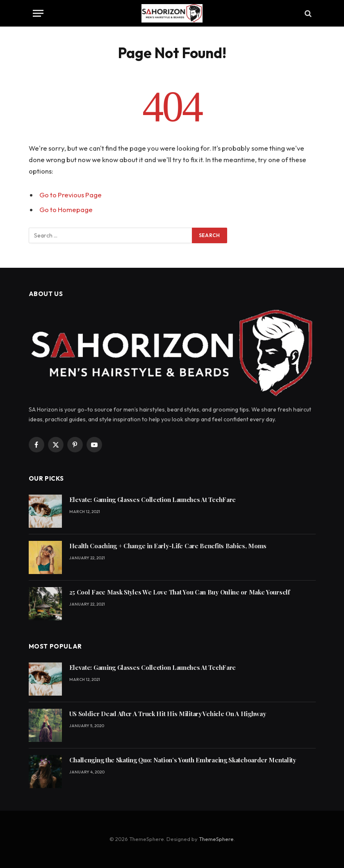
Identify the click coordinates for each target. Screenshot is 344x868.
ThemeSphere (216, 839)
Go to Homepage (66, 209)
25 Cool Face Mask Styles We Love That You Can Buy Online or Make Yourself (180, 592)
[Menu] (38, 13)
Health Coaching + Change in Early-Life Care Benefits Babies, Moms (168, 546)
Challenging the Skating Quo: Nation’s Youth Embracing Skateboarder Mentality (183, 760)
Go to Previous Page (71, 195)
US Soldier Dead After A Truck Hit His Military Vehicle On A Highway (168, 714)
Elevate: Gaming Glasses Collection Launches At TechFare (153, 500)
